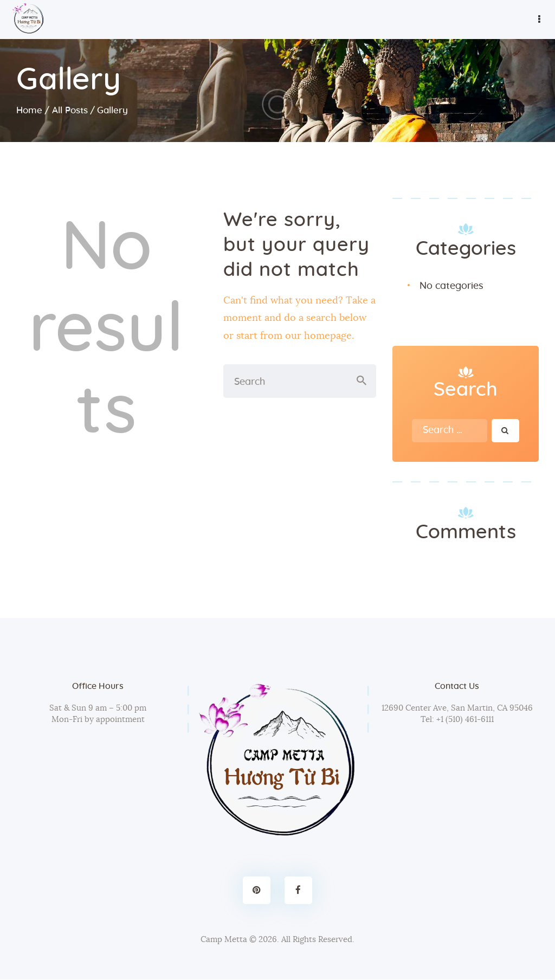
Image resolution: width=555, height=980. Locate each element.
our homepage (318, 336)
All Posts (70, 110)
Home (29, 110)
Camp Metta (224, 940)
